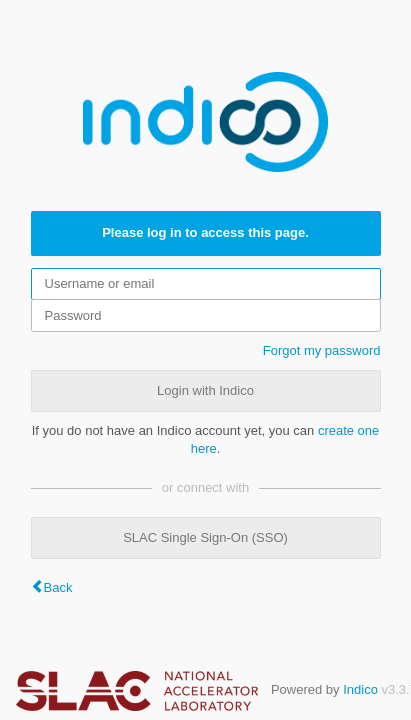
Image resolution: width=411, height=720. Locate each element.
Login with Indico (205, 390)
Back (58, 587)
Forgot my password (322, 350)
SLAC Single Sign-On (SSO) (205, 537)
